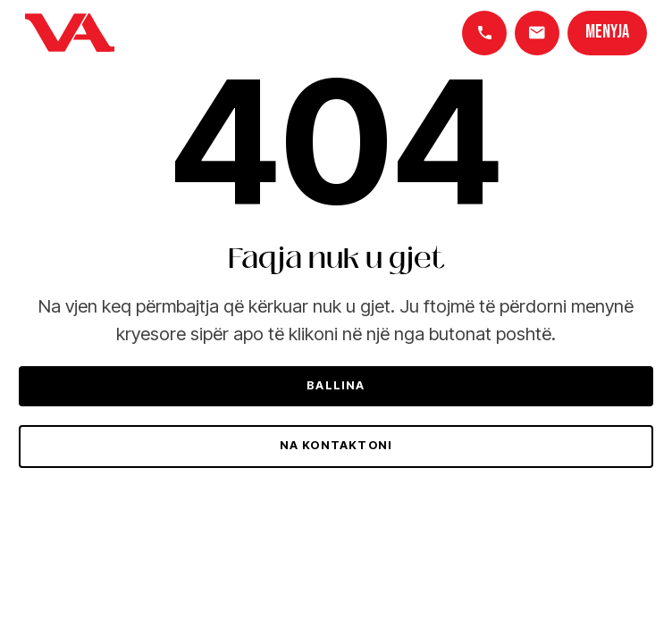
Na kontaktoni (336, 445)
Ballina (336, 385)
